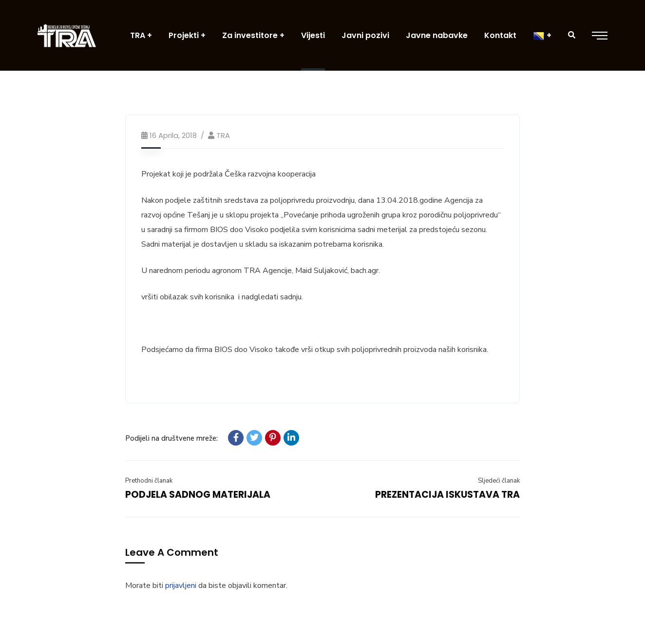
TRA (223, 135)
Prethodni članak (149, 481)
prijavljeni (181, 585)
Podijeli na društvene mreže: (171, 438)
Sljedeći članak (499, 481)
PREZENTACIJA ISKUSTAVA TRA (447, 495)
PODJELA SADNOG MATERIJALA (198, 495)
